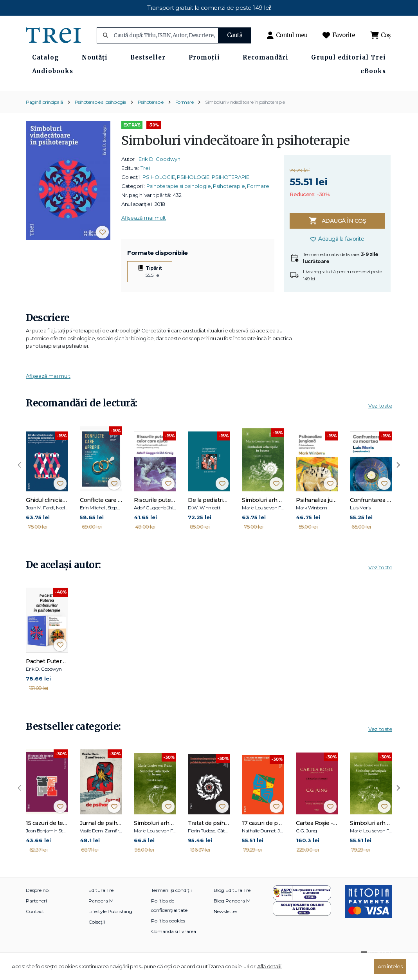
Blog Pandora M (232, 915)
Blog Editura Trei (233, 905)
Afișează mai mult (144, 232)
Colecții (97, 936)
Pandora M (101, 915)
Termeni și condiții (171, 905)
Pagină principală (44, 116)
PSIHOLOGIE (159, 191)
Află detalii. (270, 966)
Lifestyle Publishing (110, 926)
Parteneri (36, 915)
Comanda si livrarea (174, 946)
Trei (145, 182)
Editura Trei (102, 905)
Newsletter (226, 926)
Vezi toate (380, 420)
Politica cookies (168, 935)
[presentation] (20, 480)
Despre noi (38, 905)
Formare (185, 116)
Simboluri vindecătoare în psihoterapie (245, 116)
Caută (235, 35)
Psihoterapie (151, 116)
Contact (35, 926)
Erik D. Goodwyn (159, 173)
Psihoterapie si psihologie (100, 116)
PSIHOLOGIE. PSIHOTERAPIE (213, 191)
